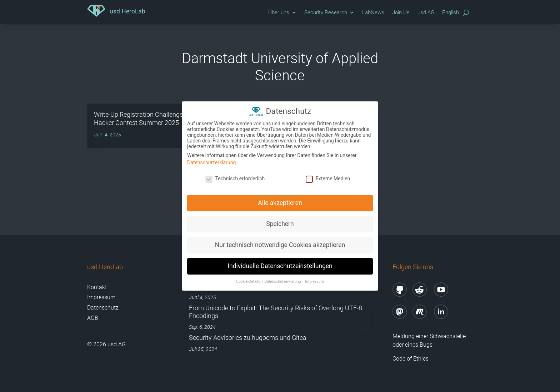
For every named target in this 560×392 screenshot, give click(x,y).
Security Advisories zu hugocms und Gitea (248, 338)
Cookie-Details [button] (249, 280)
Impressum (101, 297)
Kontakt (97, 287)
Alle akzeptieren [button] (280, 202)
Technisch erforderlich (235, 177)
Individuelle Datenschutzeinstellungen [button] (280, 265)
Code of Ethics (411, 359)
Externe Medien (328, 177)
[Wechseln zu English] (451, 14)
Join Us (401, 12)
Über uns (279, 12)
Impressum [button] (314, 280)
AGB (93, 318)
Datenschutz (103, 308)
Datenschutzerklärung (211, 161)
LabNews (373, 12)
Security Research (326, 12)
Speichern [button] (280, 223)
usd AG (426, 12)
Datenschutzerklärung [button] (283, 280)
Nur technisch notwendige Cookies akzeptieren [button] (280, 244)
